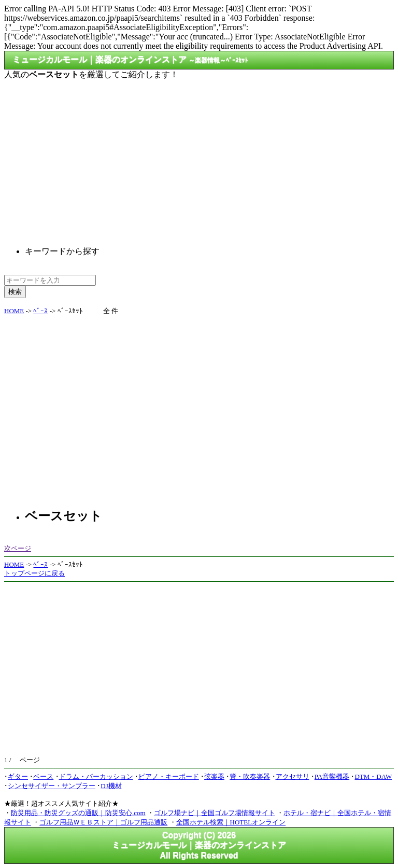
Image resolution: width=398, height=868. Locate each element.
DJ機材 (111, 786)
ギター (18, 776)
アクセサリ (293, 776)
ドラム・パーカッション (96, 776)
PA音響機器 (332, 776)
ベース (43, 776)
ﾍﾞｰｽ (40, 311)
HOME (14, 311)
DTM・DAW (373, 776)
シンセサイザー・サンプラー (52, 786)
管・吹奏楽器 (250, 776)
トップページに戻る (34, 573)
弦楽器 (214, 776)
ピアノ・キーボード (169, 776)
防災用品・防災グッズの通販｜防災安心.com (78, 813)
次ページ (18, 548)
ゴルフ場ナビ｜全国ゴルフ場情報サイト (215, 813)
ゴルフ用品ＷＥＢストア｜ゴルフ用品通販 (103, 822)
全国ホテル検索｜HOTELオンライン (231, 822)
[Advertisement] (199, 155)
